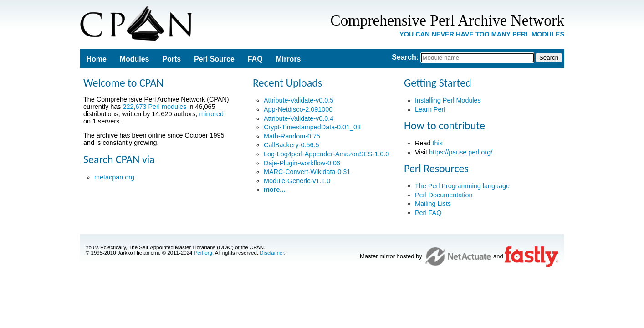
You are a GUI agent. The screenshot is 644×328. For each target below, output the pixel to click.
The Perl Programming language (462, 186)
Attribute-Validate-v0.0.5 (299, 100)
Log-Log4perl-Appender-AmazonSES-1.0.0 (326, 154)
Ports (171, 59)
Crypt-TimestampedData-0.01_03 (312, 127)
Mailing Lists (433, 204)
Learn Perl (430, 109)
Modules (135, 59)
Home (96, 59)
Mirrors (288, 59)
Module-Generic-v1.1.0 (297, 181)
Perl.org (203, 253)
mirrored (211, 114)
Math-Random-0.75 (292, 136)
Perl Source (214, 59)
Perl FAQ (428, 213)
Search (404, 57)
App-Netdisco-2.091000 (298, 109)
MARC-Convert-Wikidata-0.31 (307, 172)
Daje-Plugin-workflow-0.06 (302, 163)
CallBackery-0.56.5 (291, 145)
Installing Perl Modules (448, 100)
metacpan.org (114, 177)
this (437, 143)
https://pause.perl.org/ (461, 152)
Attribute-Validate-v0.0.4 (299, 118)
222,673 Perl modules (154, 107)
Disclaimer (272, 253)
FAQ (255, 59)
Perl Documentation (444, 195)
